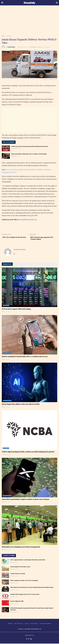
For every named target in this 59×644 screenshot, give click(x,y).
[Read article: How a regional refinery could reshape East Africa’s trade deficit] (5, 562)
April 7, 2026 (5, 360)
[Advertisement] (29, 20)
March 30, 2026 (6, 455)
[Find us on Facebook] (27, 639)
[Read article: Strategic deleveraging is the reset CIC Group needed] (5, 596)
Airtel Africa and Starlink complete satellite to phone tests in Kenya (25, 500)
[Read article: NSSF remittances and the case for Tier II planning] (5, 583)
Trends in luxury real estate (18, 574)
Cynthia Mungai (11, 47)
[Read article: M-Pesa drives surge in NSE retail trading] (29, 288)
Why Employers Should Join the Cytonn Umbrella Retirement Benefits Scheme (32, 588)
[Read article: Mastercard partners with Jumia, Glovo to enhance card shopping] (6, 156)
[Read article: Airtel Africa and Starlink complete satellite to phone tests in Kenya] (29, 478)
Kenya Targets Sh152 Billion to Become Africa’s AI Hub (21, 405)
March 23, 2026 (6, 550)
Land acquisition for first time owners (20, 567)
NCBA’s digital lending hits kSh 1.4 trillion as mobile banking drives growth (28, 452)
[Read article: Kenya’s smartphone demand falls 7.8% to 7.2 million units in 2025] (29, 335)
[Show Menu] (2, 3)
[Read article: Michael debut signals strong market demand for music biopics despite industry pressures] (5, 610)
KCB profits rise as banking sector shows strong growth (21, 547)
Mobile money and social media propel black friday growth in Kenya (30, 146)
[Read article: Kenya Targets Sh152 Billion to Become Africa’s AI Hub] (29, 383)
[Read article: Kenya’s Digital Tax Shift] (5, 603)
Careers (27, 624)
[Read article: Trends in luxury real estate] (5, 576)
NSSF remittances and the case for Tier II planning (24, 581)
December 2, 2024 (16, 148)
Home (3, 36)
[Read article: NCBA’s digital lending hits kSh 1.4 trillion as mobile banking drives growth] (29, 430)
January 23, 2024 (16, 156)
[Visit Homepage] (29, 3)
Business (6, 306)
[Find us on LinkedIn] (31, 639)
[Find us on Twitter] (29, 639)
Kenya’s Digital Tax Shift (17, 602)
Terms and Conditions (45, 624)
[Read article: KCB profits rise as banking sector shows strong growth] (29, 526)
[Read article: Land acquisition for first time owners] (5, 569)
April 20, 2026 (6, 312)
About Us (10, 624)
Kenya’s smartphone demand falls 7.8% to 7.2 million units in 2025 (25, 357)
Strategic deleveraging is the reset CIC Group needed (25, 595)
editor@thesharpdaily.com (28, 220)
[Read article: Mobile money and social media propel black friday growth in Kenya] (6, 148)
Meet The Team (19, 624)
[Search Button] (57, 3)
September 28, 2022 (23, 47)
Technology (9, 36)
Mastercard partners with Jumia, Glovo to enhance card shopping (29, 154)
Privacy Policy (34, 624)
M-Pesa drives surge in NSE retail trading (16, 309)
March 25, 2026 (6, 502)
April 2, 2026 (5, 407)
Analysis (6, 449)
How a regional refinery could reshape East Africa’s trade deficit (28, 560)
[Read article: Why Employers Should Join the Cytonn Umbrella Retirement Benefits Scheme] (5, 589)
